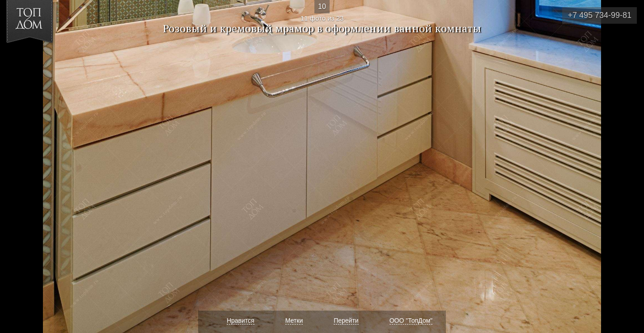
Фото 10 (17, 166)
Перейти (346, 320)
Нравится (241, 320)
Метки (294, 320)
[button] (40, 59)
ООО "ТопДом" (411, 320)
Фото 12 (627, 166)
